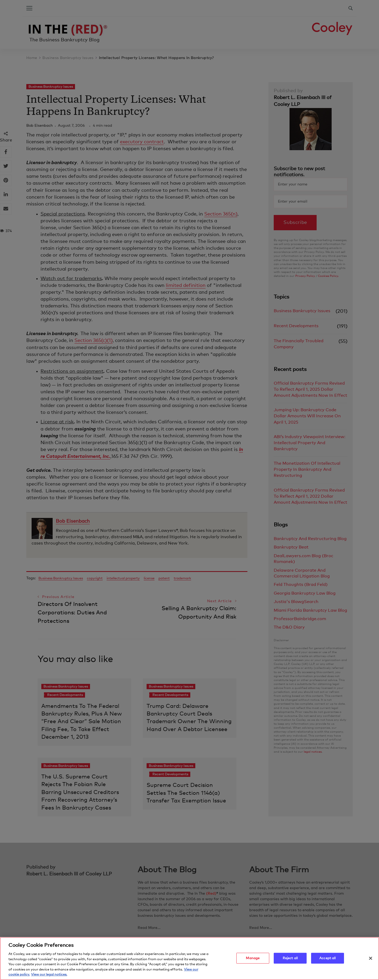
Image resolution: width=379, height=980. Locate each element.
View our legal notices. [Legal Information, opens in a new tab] (49, 975)
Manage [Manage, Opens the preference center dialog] (253, 958)
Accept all (327, 958)
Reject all (290, 958)
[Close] (371, 958)
